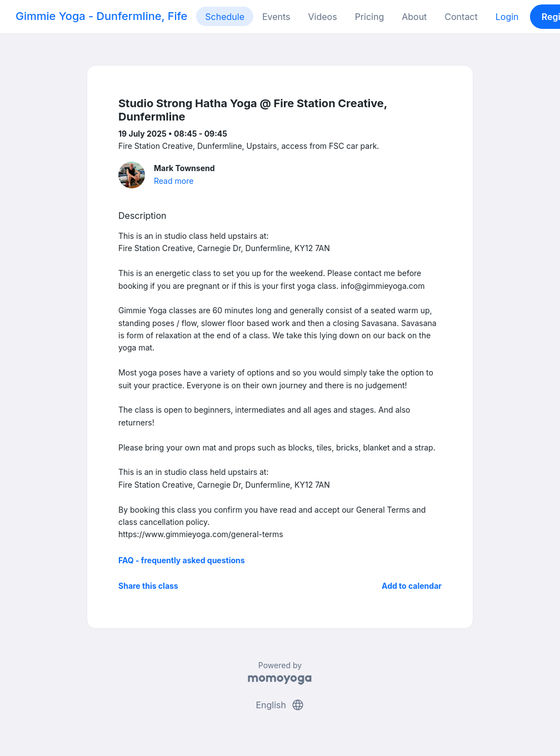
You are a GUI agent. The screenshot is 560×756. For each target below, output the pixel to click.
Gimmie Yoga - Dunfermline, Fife (101, 16)
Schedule (225, 17)
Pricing (370, 17)
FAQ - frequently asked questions (182, 560)
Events (276, 17)
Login (507, 17)
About (414, 17)
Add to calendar (412, 586)
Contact (461, 17)
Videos (323, 17)
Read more (174, 181)
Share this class (148, 586)
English (280, 705)
